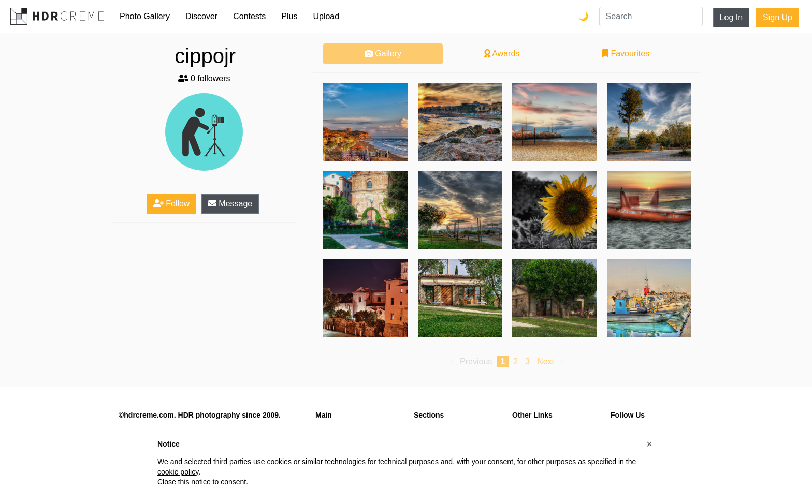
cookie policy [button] (178, 472)
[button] (649, 444)
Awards (502, 54)
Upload (326, 16)
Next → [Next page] (551, 361)
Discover (201, 16)
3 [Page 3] (527, 361)
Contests (249, 16)
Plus (289, 16)
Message (230, 204)
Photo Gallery (145, 16)
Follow (172, 204)
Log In (731, 17)
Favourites (626, 54)
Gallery (383, 54)
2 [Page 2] (516, 361)
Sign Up (778, 17)
